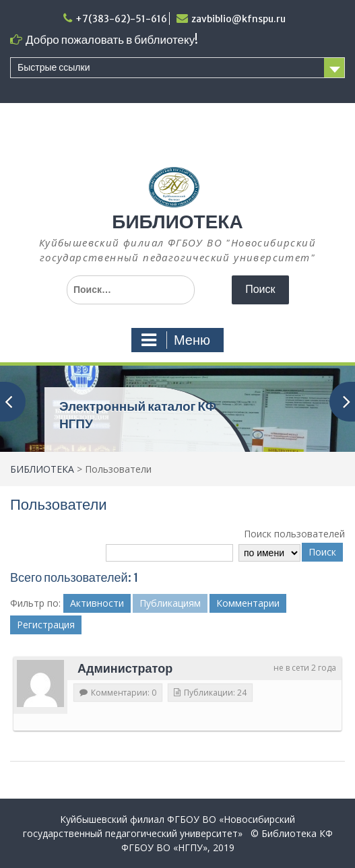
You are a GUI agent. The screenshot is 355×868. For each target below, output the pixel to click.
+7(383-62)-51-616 (121, 19)
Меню (176, 340)
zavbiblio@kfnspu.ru (238, 19)
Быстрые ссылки (54, 67)
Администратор (125, 668)
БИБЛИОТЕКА (177, 222)
